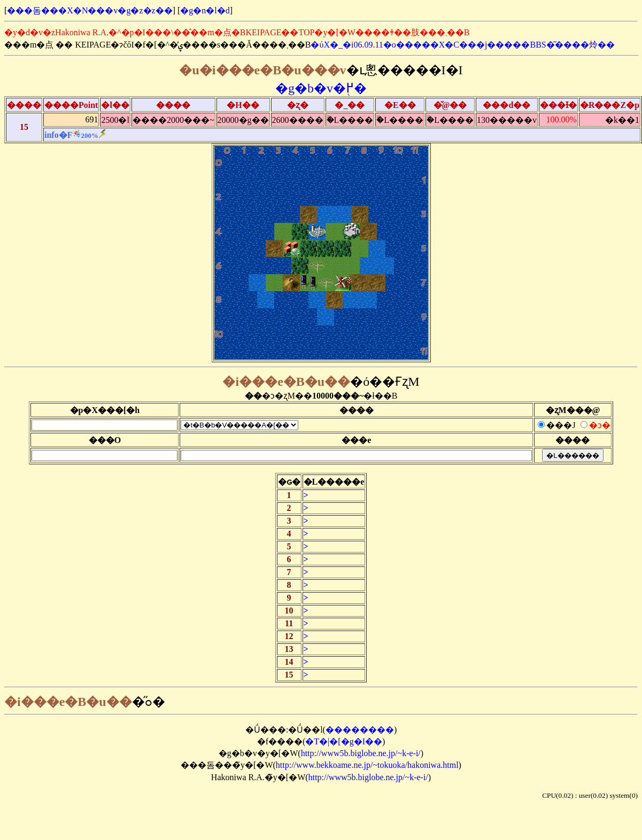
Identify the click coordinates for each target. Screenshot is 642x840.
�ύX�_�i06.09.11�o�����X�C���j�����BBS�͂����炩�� (462, 45)
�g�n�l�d (205, 10)
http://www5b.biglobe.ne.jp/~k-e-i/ (361, 753)
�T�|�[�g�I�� (344, 741)
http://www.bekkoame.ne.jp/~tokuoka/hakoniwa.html (367, 765)
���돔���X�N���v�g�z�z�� (90, 10)
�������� (360, 730)
